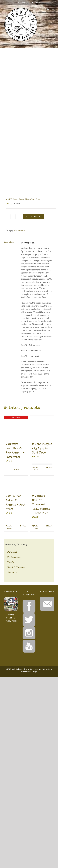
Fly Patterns (20, 230)
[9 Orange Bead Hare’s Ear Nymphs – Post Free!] (16, 428)
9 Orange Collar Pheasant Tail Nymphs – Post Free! (41, 505)
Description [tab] (9, 242)
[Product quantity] (13, 217)
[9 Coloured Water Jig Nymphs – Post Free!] (16, 484)
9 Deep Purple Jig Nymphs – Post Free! (42, 448)
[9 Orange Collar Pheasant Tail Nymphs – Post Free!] (42, 484)
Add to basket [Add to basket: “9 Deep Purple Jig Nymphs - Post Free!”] (36, 469)
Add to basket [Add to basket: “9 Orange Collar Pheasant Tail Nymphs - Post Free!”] (36, 527)
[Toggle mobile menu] (53, 9)
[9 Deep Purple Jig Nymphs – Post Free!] (42, 428)
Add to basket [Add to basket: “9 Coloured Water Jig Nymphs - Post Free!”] (10, 527)
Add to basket (34, 217)
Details (17, 470)
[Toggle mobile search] (48, 9)
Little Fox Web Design (29, 672)
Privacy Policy (11, 621)
